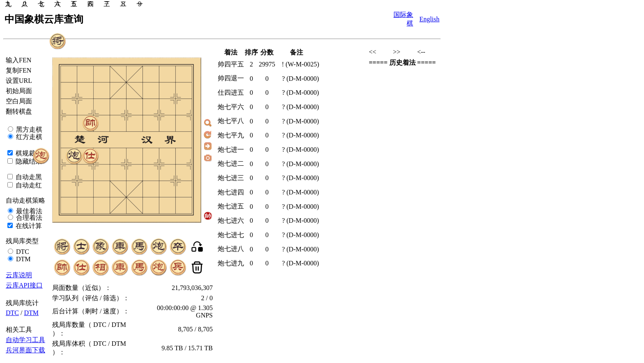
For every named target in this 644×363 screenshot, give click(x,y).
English (429, 19)
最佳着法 (28, 211)
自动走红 (28, 185)
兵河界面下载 (25, 350)
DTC (22, 252)
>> (397, 52)
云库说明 (19, 275)
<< (373, 52)
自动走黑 (28, 177)
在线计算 (28, 226)
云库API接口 (24, 285)
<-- (421, 52)
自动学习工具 (25, 340)
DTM (23, 259)
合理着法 (28, 218)
